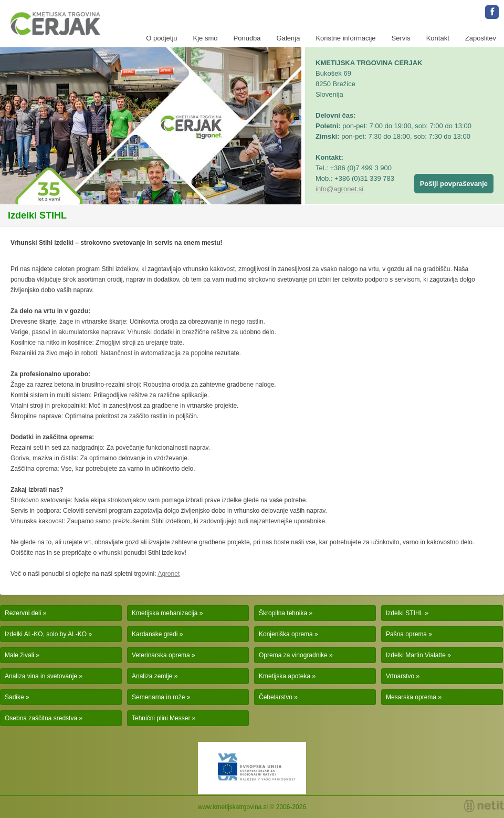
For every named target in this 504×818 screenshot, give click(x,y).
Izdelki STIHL (405, 613)
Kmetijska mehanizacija (165, 613)
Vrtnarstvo (400, 676)
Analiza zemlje (152, 676)
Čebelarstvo (276, 697)
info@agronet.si (339, 189)
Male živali (19, 655)
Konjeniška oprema (286, 634)
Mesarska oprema (411, 697)
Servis (401, 38)
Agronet (169, 574)
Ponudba (247, 38)
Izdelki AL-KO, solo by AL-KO (46, 634)
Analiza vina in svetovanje (41, 676)
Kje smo (206, 38)
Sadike (14, 697)
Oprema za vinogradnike (293, 655)
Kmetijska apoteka (285, 676)
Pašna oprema (406, 634)
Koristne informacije (345, 38)
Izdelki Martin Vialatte (416, 655)
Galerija (288, 38)
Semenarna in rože (158, 697)
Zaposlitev (481, 38)
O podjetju (161, 38)
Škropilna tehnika (283, 613)
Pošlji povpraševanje (454, 184)
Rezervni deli (23, 613)
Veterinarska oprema (161, 655)
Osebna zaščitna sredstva (41, 718)
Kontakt (438, 38)
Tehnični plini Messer (161, 718)
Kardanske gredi (155, 634)
